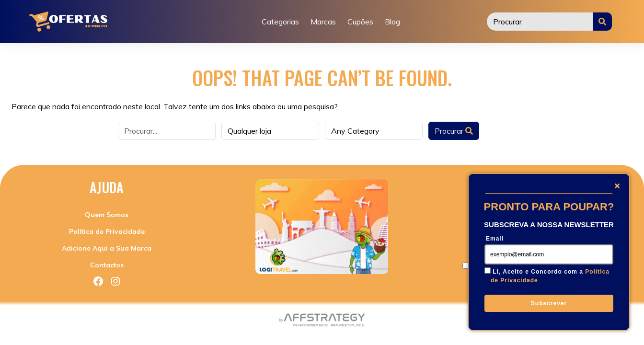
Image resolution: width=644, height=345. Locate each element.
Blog (392, 22)
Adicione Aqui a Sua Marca (107, 248)
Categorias (280, 22)
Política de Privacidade (107, 231)
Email (495, 239)
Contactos (107, 265)
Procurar (454, 131)
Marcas (323, 22)
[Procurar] (540, 22)
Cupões (360, 22)
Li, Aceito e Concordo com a (550, 276)
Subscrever (549, 303)
